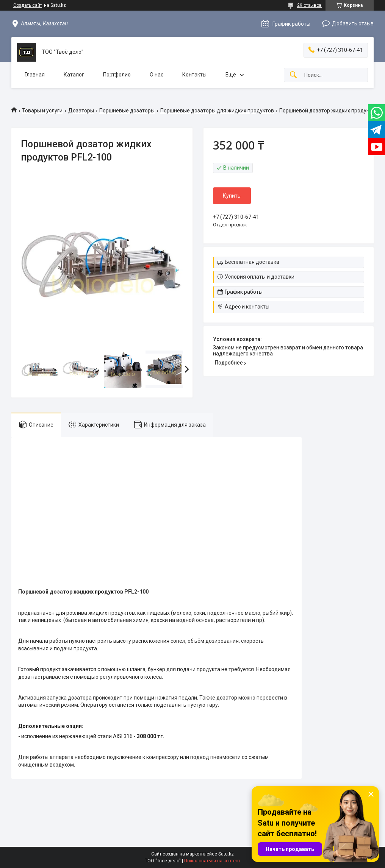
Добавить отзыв (353, 23)
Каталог (74, 75)
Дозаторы (81, 111)
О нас (157, 75)
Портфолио (117, 75)
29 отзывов (309, 5)
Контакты (194, 75)
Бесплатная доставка (252, 262)
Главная (35, 75)
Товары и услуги (42, 111)
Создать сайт (28, 5)
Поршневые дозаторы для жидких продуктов (217, 111)
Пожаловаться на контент (212, 861)
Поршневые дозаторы (127, 111)
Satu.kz (226, 854)
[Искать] (293, 75)
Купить (232, 196)
